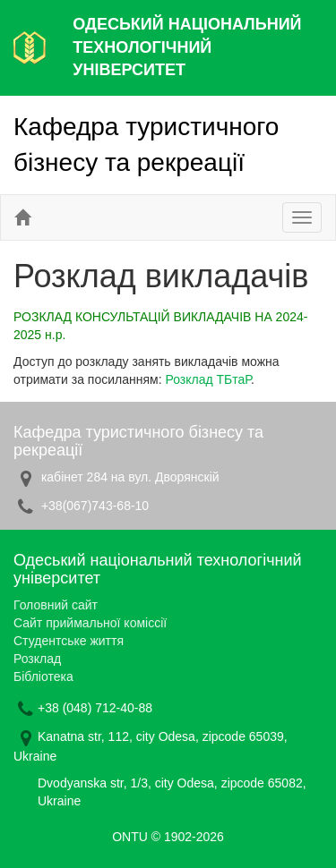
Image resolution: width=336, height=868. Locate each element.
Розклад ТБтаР (208, 379)
